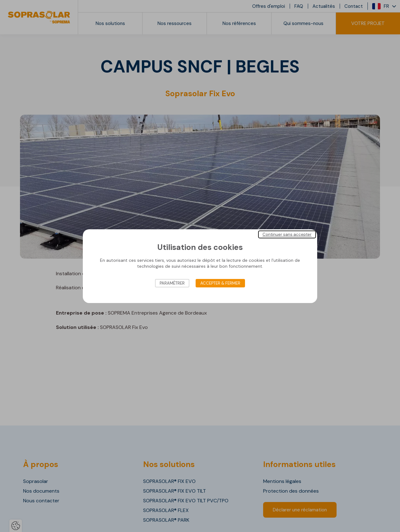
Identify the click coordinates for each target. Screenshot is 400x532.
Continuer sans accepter (287, 234)
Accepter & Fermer (220, 283)
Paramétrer (172, 283)
